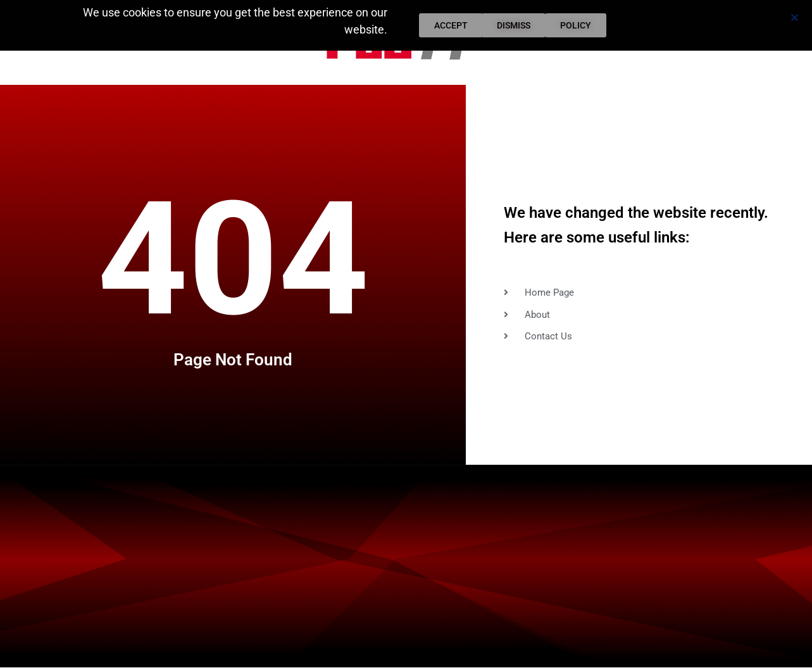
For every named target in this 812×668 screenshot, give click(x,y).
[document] (406, 334)
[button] (795, 17)
